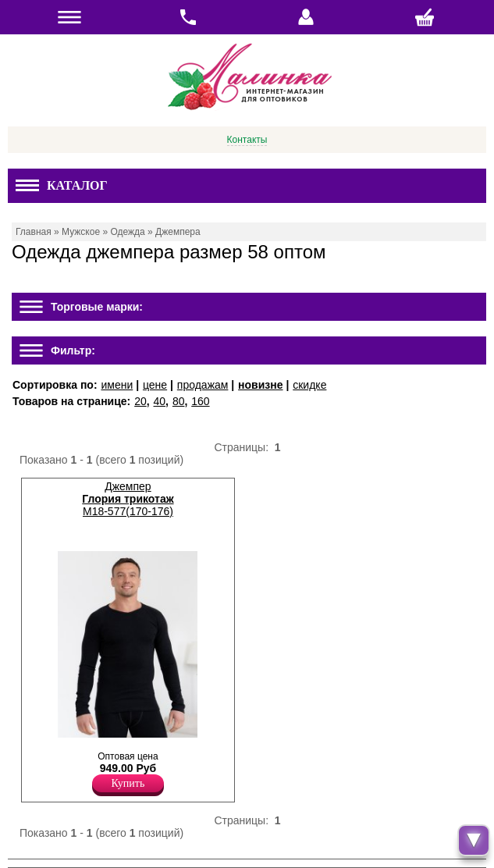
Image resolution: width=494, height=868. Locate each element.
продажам (203, 385)
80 (179, 401)
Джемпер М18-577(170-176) (128, 499)
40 (160, 401)
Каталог (62, 185)
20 (140, 401)
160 (200, 401)
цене (155, 385)
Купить (128, 783)
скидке (309, 385)
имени (117, 385)
